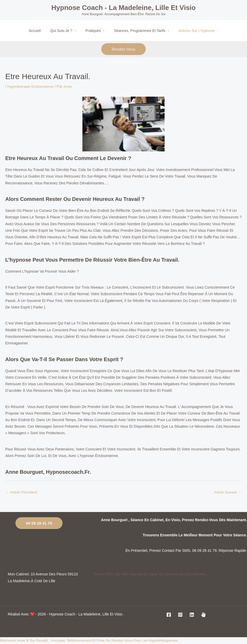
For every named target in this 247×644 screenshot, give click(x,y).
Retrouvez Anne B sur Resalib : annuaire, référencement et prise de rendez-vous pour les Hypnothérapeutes (92, 641)
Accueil (39, 31)
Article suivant (227, 492)
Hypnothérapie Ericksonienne (31, 86)
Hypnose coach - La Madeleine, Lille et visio (123, 8)
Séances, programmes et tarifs (137, 31)
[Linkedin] (192, 615)
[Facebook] (169, 615)
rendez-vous (124, 49)
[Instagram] (180, 615)
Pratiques (93, 31)
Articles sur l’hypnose (192, 31)
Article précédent (22, 492)
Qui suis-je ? (64, 31)
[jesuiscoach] (203, 615)
